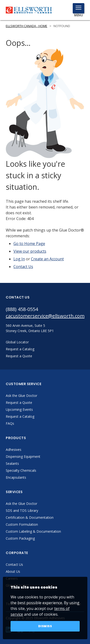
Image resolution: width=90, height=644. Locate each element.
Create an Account (47, 259)
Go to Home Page (29, 244)
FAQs (10, 423)
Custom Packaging (20, 538)
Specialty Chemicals (21, 470)
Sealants (12, 463)
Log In (19, 259)
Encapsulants (16, 477)
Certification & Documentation (30, 517)
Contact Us (23, 267)
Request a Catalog (20, 416)
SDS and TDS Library (22, 510)
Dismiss (45, 626)
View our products (30, 251)
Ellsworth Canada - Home (27, 26)
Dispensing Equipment (23, 456)
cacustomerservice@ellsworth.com (45, 316)
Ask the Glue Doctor (21, 396)
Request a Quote (19, 402)
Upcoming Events (19, 409)
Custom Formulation (22, 524)
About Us (13, 571)
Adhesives (14, 450)
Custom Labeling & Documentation (33, 531)
